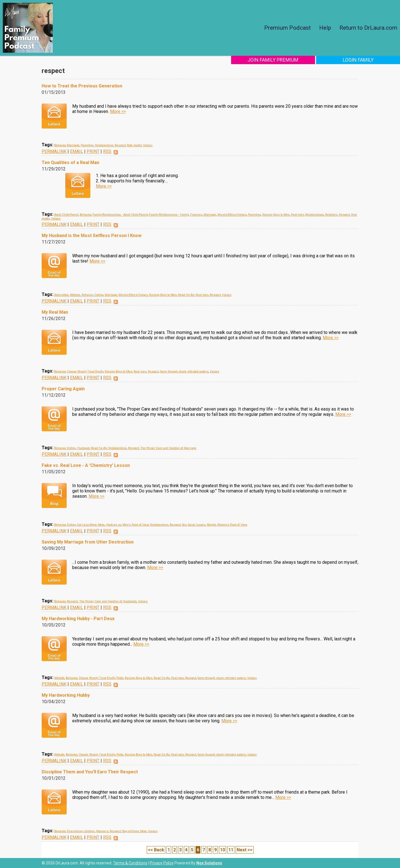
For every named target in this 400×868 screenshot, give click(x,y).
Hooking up (114, 525)
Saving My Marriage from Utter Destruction (88, 542)
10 (222, 850)
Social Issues (197, 525)
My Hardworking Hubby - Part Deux (78, 619)
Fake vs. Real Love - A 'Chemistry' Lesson (86, 465)
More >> (118, 111)
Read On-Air (186, 295)
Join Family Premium (288, 60)
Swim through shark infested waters (184, 372)
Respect (120, 145)
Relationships (104, 145)
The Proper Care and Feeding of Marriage (168, 448)
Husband (83, 448)
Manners (102, 831)
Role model (134, 145)
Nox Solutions (209, 863)
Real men (297, 215)
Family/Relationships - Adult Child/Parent (120, 215)
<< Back (156, 850)
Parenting (87, 145)
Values (148, 145)
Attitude (75, 295)
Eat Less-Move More (91, 525)
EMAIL (77, 151)
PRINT (93, 151)
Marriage (73, 145)
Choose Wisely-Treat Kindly (85, 372)
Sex (184, 525)
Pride (120, 678)
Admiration (61, 295)
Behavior (60, 145)
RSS (107, 151)
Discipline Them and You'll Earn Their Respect (90, 772)
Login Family (363, 60)
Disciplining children (81, 831)
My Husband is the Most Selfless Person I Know (92, 236)
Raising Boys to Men (276, 215)
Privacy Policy (162, 863)
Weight (211, 525)
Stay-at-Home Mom (134, 831)
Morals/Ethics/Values (232, 215)
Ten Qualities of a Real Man (70, 163)
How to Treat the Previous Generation (82, 86)
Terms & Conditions (130, 863)
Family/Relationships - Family (169, 215)
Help (325, 28)
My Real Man (55, 312)
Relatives (331, 215)
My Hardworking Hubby (66, 695)
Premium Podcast (287, 28)
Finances (196, 215)
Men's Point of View (136, 525)
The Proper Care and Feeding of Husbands (108, 601)
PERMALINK (54, 151)
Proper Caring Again (63, 389)
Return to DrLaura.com (368, 28)
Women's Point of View (232, 525)
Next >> (245, 850)
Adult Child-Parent (66, 215)
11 (231, 850)
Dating (99, 295)
